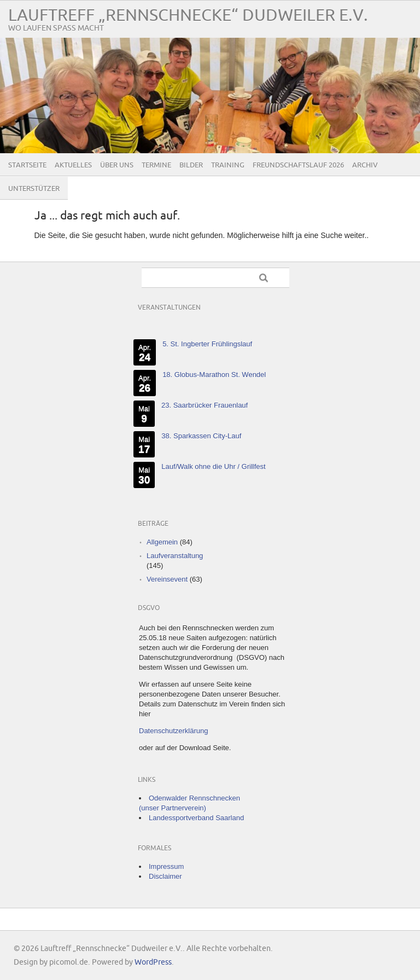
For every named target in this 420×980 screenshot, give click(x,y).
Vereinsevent (167, 579)
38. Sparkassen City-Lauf (201, 436)
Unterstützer (34, 189)
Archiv (365, 165)
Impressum (166, 866)
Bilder (191, 165)
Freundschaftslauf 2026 (298, 165)
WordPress (153, 962)
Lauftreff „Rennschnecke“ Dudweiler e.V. (188, 16)
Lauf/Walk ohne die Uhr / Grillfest (213, 466)
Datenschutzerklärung (173, 731)
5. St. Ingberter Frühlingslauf (207, 344)
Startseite (27, 165)
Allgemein (162, 542)
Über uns (117, 165)
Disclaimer (165, 876)
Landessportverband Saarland (196, 818)
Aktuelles (73, 165)
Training (228, 165)
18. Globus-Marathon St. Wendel (214, 375)
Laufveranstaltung (175, 556)
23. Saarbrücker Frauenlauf (205, 405)
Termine (156, 165)
